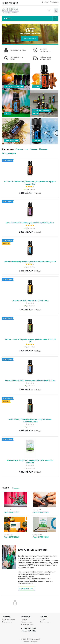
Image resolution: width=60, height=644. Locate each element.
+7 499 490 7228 (10, 3)
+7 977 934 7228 (29, 631)
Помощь (44, 617)
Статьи (42, 619)
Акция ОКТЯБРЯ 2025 (41, 537)
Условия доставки (27, 625)
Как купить (26, 617)
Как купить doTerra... (27, 589)
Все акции (16, 488)
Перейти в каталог (29, 39)
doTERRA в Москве (8, 619)
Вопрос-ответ (45, 622)
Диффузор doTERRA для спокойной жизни (30, 31)
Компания (6, 617)
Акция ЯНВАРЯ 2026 (11, 512)
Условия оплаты (27, 622)
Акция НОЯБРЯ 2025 (11, 537)
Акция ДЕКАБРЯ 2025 (41, 512)
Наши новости (7, 622)
